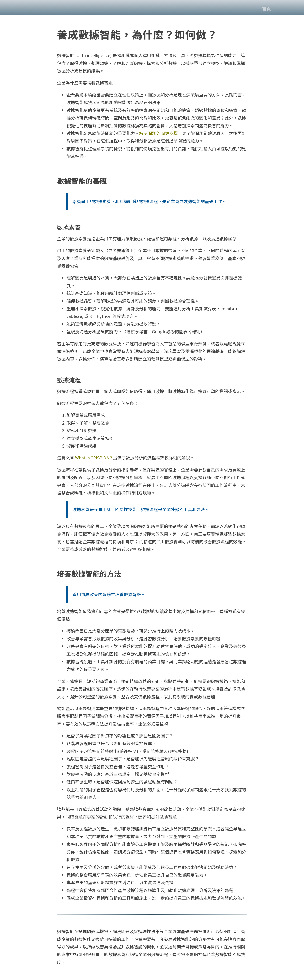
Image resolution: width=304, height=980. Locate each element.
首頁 (266, 9)
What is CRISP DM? (94, 458)
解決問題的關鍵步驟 (158, 133)
